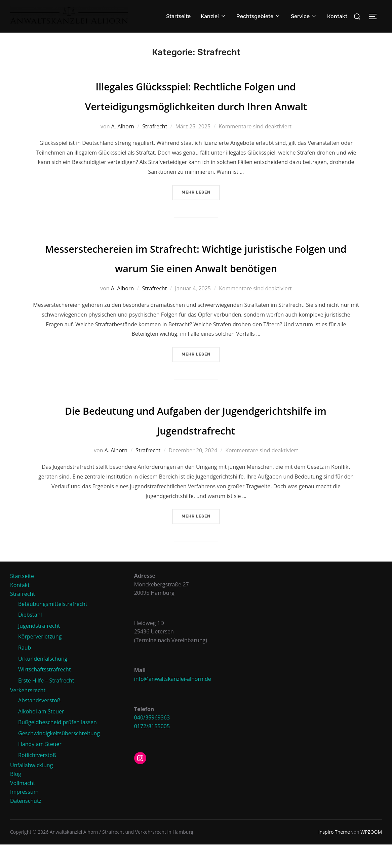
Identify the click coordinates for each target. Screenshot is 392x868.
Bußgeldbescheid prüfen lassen (57, 746)
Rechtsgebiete (259, 16)
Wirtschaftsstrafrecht (45, 693)
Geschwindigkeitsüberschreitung (59, 757)
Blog (16, 797)
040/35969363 (152, 741)
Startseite (178, 16)
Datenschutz (26, 824)
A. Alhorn (123, 130)
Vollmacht (23, 807)
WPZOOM (371, 855)
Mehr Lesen (201, 195)
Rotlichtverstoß (37, 779)
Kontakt (337, 16)
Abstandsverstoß (39, 724)
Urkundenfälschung (43, 682)
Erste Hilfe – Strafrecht (46, 704)
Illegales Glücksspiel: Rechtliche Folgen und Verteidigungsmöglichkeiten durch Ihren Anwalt (196, 99)
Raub (25, 671)
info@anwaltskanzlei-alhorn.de (173, 702)
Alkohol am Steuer (41, 735)
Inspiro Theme (334, 855)
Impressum (24, 815)
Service (304, 16)
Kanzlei (213, 16)
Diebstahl (30, 638)
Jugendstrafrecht (39, 649)
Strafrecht (155, 130)
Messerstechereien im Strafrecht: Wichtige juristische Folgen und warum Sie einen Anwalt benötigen (196, 271)
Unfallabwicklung (31, 789)
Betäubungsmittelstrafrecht (53, 627)
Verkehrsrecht (28, 714)
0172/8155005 (152, 750)
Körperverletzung (40, 660)
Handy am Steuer (40, 768)
